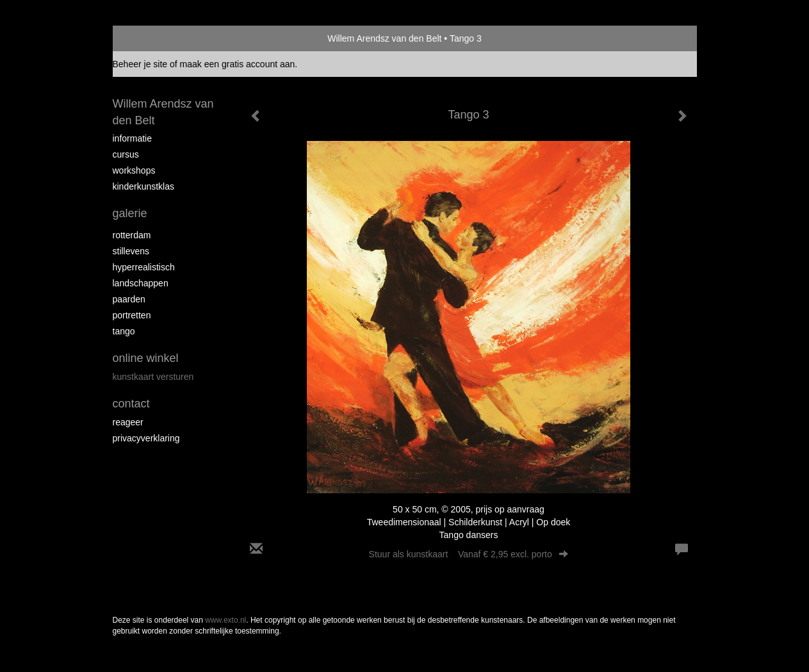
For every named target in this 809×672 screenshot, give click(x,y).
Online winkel (146, 358)
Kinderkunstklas (144, 186)
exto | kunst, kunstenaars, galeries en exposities (149, 38)
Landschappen (141, 283)
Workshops (134, 170)
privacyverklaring (146, 438)
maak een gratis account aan (238, 64)
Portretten (132, 315)
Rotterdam (132, 235)
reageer (128, 422)
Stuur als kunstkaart (469, 554)
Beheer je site (140, 64)
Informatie (132, 138)
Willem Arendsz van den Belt (384, 38)
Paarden (129, 299)
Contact (131, 404)
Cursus (126, 154)
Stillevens (131, 251)
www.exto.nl (225, 620)
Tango (124, 331)
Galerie (130, 213)
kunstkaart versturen (153, 377)
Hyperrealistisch (144, 267)
